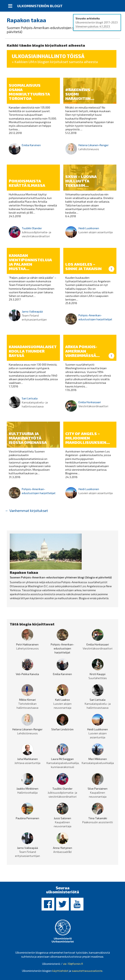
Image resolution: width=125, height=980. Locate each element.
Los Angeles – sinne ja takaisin (83, 266)
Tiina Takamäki (98, 818)
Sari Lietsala (30, 398)
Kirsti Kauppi (98, 674)
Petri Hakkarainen (27, 644)
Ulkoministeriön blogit (40, 6)
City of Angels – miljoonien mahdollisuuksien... (88, 438)
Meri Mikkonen (98, 759)
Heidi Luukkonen (89, 228)
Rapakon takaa (26, 20)
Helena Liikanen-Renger (94, 145)
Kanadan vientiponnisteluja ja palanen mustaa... (30, 262)
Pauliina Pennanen (27, 818)
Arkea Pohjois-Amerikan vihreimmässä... (82, 351)
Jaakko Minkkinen (27, 789)
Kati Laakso (63, 700)
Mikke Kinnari (27, 700)
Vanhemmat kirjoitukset (26, 511)
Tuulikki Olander (32, 228)
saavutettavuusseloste (87, 971)
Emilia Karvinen (31, 145)
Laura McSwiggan (62, 759)
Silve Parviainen (98, 789)
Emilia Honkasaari (90, 402)
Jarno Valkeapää (32, 311)
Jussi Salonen (62, 818)
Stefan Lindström (62, 729)
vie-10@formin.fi (73, 964)
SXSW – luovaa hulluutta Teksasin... (81, 181)
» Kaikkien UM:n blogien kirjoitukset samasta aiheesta (55, 62)
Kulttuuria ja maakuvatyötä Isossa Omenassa (28, 438)
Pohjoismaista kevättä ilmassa (27, 183)
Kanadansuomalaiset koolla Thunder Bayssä (33, 351)
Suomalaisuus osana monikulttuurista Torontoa (29, 92)
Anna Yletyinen (63, 848)
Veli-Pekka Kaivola (27, 674)
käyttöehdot (60, 971)
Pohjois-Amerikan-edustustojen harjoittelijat (62, 648)
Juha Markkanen (27, 759)
